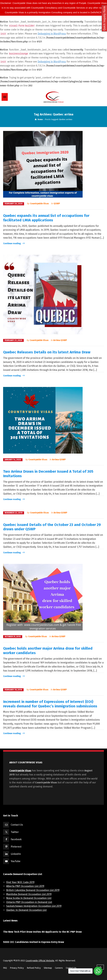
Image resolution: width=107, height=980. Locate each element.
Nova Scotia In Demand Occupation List (29, 898)
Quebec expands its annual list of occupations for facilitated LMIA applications (46, 218)
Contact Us (17, 825)
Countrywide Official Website (40, 961)
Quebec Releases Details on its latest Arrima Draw (47, 352)
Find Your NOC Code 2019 (20, 882)
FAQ (5, 968)
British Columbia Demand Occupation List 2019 (33, 890)
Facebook (16, 839)
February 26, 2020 (14, 204)
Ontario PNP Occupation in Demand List (29, 902)
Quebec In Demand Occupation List (26, 910)
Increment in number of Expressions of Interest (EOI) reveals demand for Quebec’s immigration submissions (50, 704)
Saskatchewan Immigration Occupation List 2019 (34, 906)
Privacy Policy (17, 968)
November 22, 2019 (14, 513)
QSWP (57, 204)
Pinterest (16, 847)
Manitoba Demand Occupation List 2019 (29, 894)
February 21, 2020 (13, 340)
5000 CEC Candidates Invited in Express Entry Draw (34, 942)
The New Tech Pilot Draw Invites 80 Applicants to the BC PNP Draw (42, 932)
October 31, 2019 (13, 637)
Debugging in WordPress (52, 34)
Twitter (15, 832)
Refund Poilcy (34, 968)
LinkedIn (16, 854)
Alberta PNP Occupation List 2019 (25, 886)
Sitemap (48, 968)
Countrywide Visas (39, 204)
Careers (59, 968)
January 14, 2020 (13, 460)
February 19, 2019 (13, 690)
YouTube (16, 861)
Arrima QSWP (60, 340)
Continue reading (12, 243)
